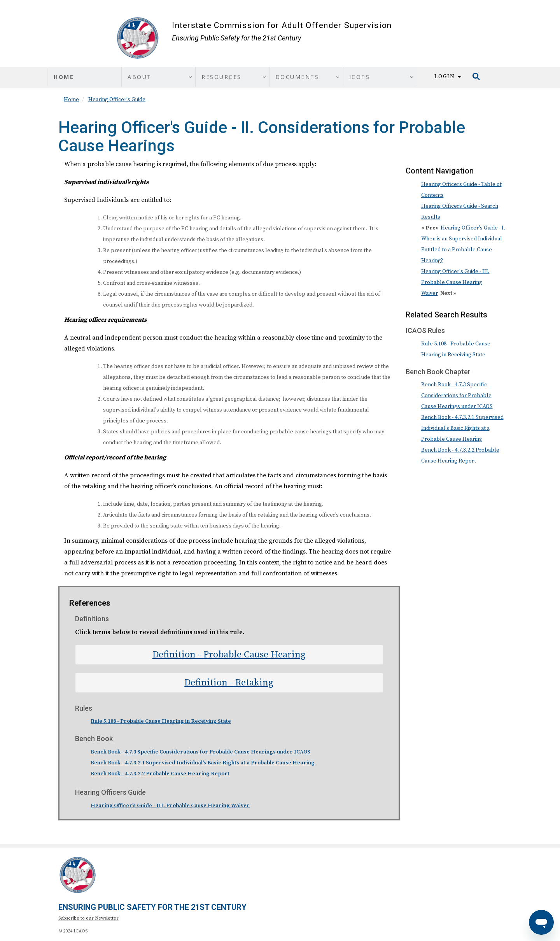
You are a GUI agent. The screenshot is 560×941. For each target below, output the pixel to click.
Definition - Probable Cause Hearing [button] (229, 655)
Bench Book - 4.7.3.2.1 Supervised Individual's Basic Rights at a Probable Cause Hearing (203, 763)
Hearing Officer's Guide (117, 100)
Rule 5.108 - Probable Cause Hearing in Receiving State (161, 721)
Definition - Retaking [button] (229, 683)
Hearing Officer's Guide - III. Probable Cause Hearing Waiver (170, 806)
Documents (297, 77)
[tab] (229, 655)
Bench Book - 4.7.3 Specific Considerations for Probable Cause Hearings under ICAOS (200, 752)
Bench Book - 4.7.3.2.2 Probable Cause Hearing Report (160, 774)
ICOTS (360, 77)
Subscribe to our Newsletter (88, 918)
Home (64, 77)
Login (448, 77)
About (140, 77)
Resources (221, 77)
